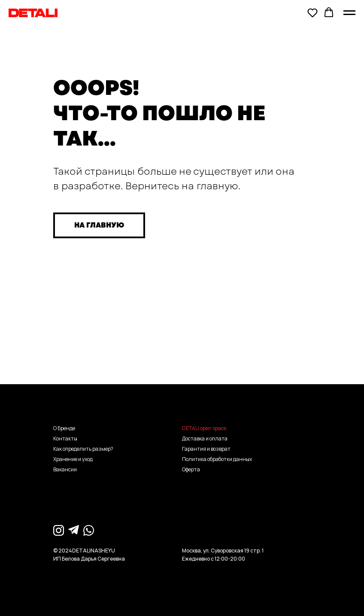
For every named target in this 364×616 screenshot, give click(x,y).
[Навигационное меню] (349, 13)
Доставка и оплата (205, 438)
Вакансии (65, 469)
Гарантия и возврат (206, 449)
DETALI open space (204, 428)
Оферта (191, 469)
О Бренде (64, 428)
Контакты (65, 438)
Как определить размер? (83, 449)
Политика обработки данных (217, 459)
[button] (312, 12)
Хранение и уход (73, 459)
